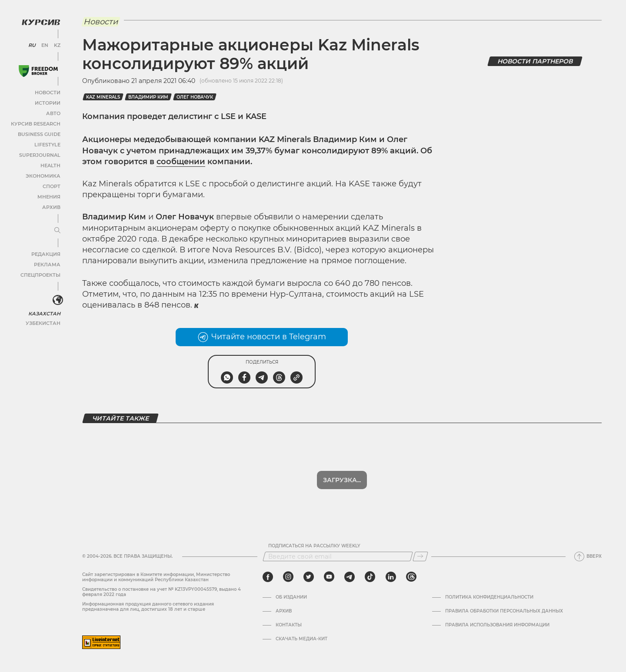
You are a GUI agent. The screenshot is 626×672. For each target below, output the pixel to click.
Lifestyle (47, 143)
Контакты (289, 625)
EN (44, 43)
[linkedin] (391, 577)
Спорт (51, 184)
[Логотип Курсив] (39, 20)
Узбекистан (43, 321)
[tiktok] (370, 577)
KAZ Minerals (103, 97)
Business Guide (39, 132)
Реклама (47, 263)
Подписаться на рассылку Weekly (314, 546)
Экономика (43, 174)
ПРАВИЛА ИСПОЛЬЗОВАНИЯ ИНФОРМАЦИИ (497, 625)
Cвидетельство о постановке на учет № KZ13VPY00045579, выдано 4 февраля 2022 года (161, 592)
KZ (56, 43)
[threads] (411, 577)
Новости (47, 91)
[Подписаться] (420, 556)
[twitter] (309, 577)
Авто (52, 111)
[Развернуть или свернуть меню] (56, 229)
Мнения (48, 195)
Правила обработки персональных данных (504, 611)
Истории (47, 101)
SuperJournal (40, 153)
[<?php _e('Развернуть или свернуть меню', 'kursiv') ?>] (56, 299)
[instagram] (288, 577)
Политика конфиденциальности (489, 597)
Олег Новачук (195, 97)
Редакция (46, 252)
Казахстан (45, 311)
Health (50, 164)
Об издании (291, 597)
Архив (51, 205)
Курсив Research (37, 122)
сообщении (181, 162)
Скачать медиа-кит (301, 639)
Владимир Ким (148, 97)
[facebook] (268, 577)
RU (32, 43)
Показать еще (342, 480)
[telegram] (350, 577)
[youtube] (329, 577)
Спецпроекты (41, 273)
